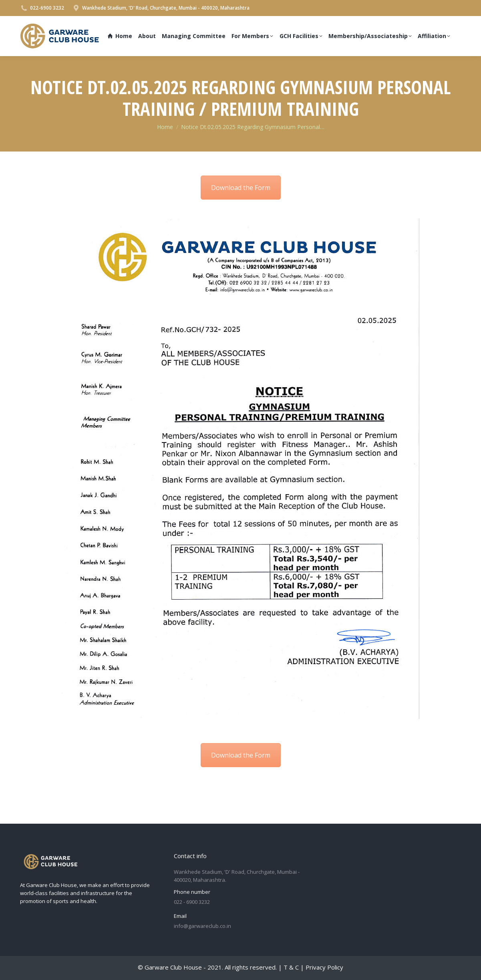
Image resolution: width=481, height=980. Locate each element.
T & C (291, 967)
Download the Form (241, 188)
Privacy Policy (324, 967)
